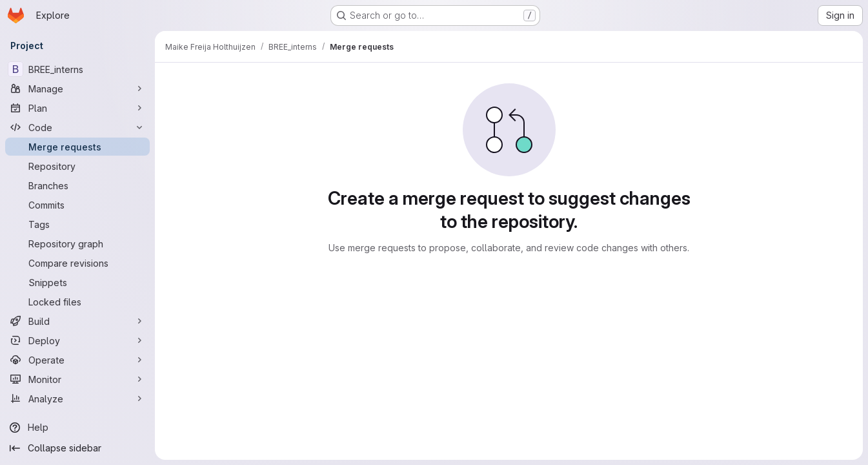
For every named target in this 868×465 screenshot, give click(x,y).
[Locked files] (77, 302)
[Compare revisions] (77, 263)
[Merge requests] (77, 147)
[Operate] (77, 360)
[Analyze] (77, 398)
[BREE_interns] (77, 69)
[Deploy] (77, 340)
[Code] (77, 127)
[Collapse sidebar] (77, 448)
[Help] (77, 428)
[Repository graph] (77, 243)
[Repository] (77, 166)
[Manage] (77, 88)
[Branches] (77, 185)
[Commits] (77, 205)
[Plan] (77, 108)
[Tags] (77, 224)
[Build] (77, 321)
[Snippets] (77, 282)
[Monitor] (77, 379)
